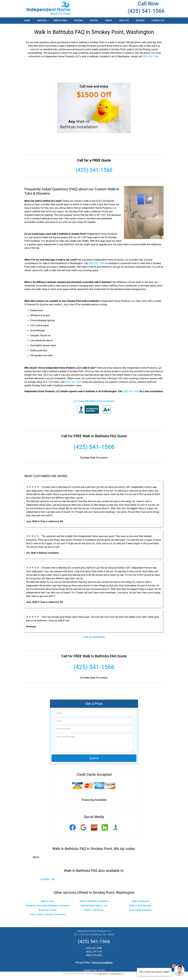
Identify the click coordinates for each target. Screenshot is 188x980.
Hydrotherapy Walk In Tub (94, 906)
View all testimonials (94, 637)
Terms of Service (115, 974)
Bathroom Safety (48, 910)
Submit (94, 758)
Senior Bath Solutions (140, 910)
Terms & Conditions (102, 963)
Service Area (60, 20)
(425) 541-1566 (146, 11)
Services (43, 21)
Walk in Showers (140, 901)
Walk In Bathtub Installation (94, 901)
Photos (94, 20)
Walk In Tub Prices (94, 910)
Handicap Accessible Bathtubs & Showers (48, 906)
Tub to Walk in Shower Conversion (48, 914)
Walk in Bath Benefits (140, 906)
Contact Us (158, 20)
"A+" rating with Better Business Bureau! (94, 401)
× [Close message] (170, 969)
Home (27, 20)
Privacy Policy (83, 963)
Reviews (79, 20)
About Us (124, 20)
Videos (109, 20)
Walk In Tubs (48, 901)
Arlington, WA (48, 879)
